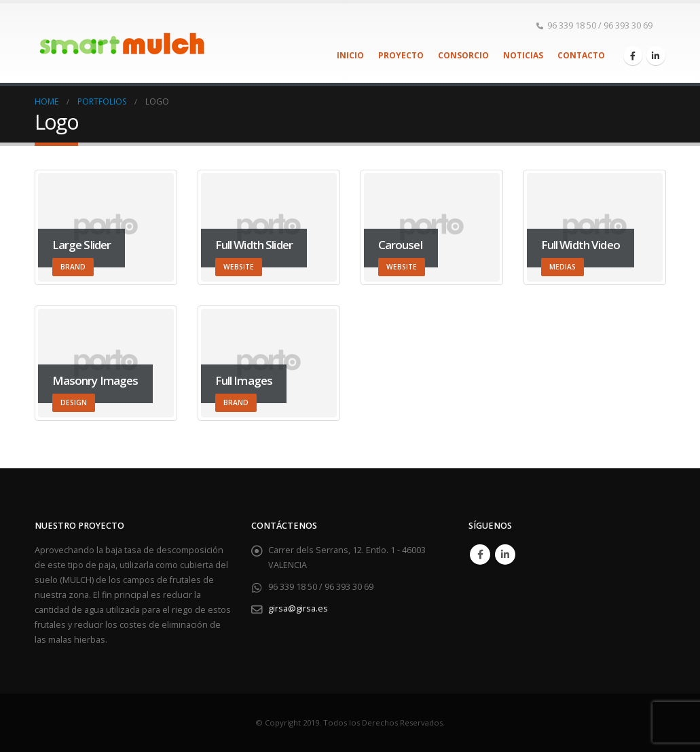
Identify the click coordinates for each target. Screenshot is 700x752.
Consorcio (463, 55)
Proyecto (401, 55)
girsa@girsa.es (298, 608)
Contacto (581, 55)
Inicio (350, 55)
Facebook (480, 554)
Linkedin (505, 554)
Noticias (523, 55)
